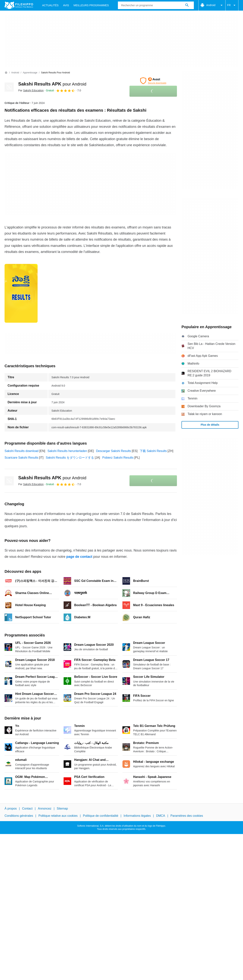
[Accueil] (6, 73)
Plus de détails (210, 425)
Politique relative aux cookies (58, 816)
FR (232, 5)
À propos (11, 809)
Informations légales (137, 816)
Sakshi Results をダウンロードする (70, 458)
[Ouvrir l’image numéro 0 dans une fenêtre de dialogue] (21, 293)
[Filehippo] (19, 5)
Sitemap (62, 809)
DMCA (161, 816)
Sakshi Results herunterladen (67, 451)
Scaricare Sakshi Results (21, 458)
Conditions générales (19, 816)
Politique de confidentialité (101, 816)
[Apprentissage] (30, 73)
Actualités (50, 5)
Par (31, 90)
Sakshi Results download (22, 451)
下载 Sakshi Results (153, 451)
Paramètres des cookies (187, 816)
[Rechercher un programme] (187, 5)
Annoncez (45, 809)
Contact (27, 809)
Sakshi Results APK (52, 84)
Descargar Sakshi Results (114, 451)
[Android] (15, 73)
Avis (66, 5)
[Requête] (156, 5)
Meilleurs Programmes (91, 5)
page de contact (79, 557)
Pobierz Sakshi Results (118, 458)
